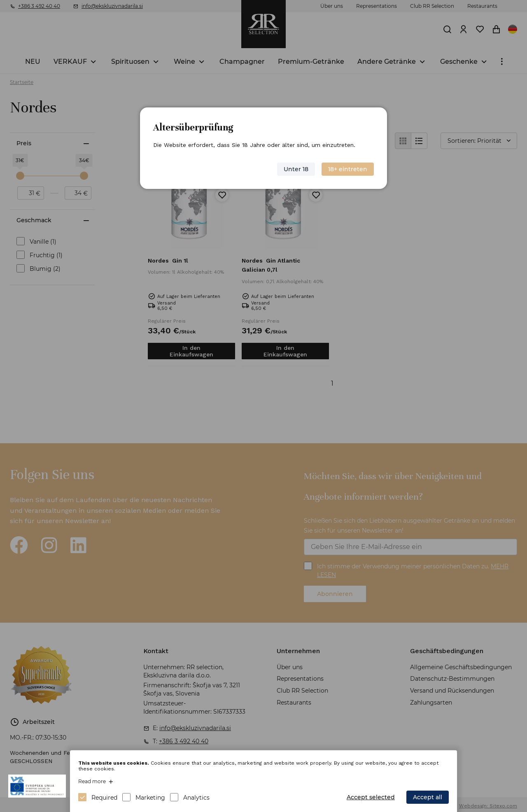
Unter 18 (296, 169)
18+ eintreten (348, 169)
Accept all (428, 797)
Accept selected (371, 797)
